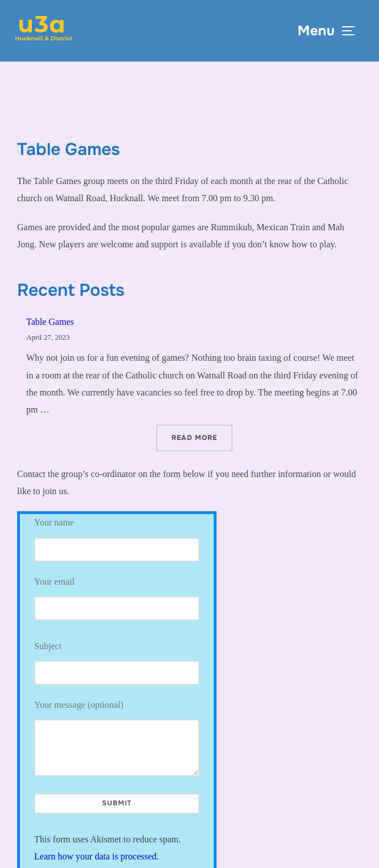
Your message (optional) (117, 738)
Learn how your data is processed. (97, 856)
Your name (117, 539)
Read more (202, 437)
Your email (117, 595)
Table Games (50, 322)
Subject (117, 663)
